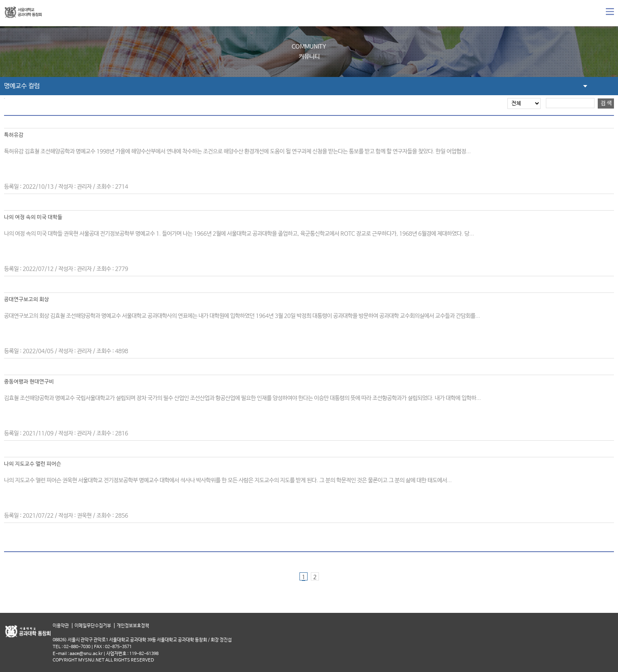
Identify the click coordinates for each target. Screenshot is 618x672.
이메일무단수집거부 (93, 626)
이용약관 (61, 626)
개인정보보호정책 (133, 626)
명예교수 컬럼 (22, 86)
